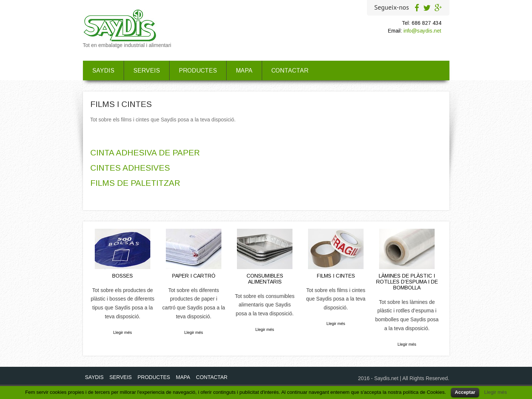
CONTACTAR (290, 71)
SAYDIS (103, 71)
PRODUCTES (198, 71)
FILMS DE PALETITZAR (135, 183)
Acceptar (465, 392)
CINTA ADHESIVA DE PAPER (145, 153)
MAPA (244, 71)
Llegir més (123, 332)
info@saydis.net (422, 31)
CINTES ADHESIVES (130, 168)
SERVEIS (147, 71)
